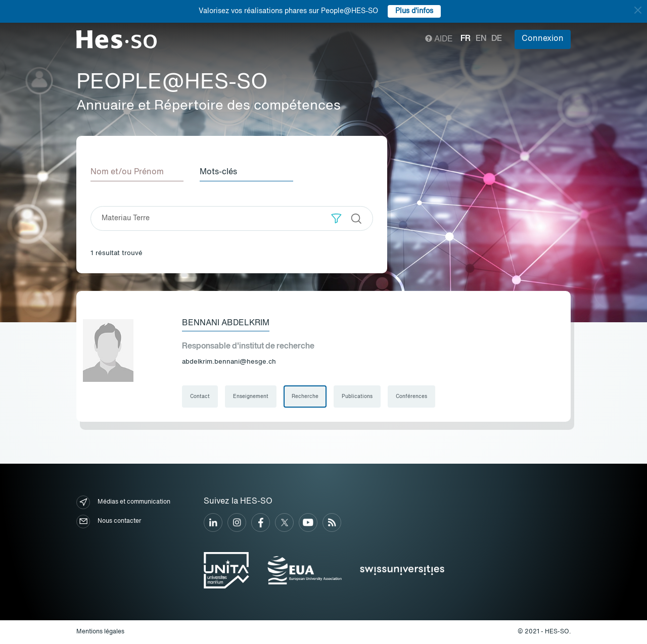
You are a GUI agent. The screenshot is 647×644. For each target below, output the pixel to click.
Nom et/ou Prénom (127, 172)
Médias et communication (123, 502)
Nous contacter (109, 522)
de (497, 39)
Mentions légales (100, 632)
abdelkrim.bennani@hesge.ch (229, 362)
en (481, 39)
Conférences (411, 397)
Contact (200, 397)
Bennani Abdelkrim (226, 323)
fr (466, 39)
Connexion (543, 39)
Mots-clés (218, 172)
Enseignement (251, 397)
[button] (336, 218)
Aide (439, 39)
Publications (357, 397)
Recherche (305, 397)
